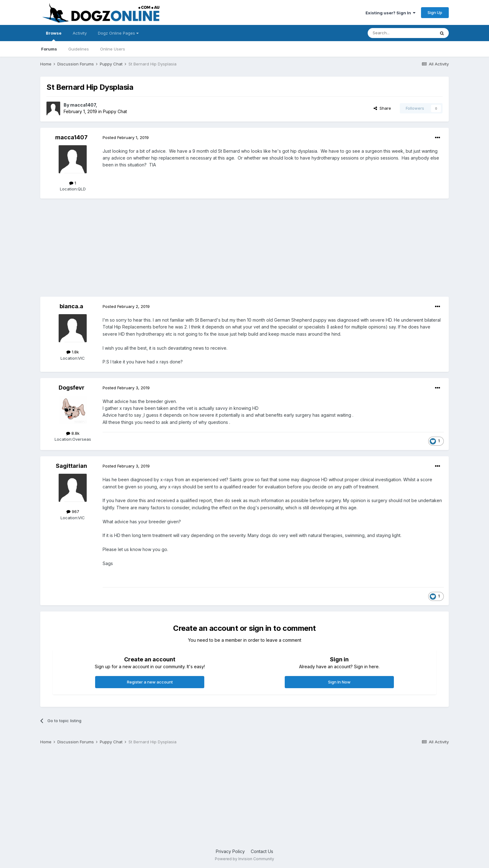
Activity (80, 33)
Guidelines (79, 49)
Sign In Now (339, 682)
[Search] (401, 33)
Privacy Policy (230, 851)
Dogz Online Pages (118, 33)
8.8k (73, 433)
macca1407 (83, 105)
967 (73, 511)
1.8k (73, 352)
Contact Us (262, 851)
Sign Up (435, 12)
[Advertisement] (244, 248)
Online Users (113, 49)
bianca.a (71, 306)
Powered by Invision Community (244, 859)
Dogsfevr (72, 388)
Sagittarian (71, 466)
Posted (126, 137)
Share (382, 108)
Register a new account (150, 682)
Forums (49, 49)
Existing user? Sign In (390, 13)
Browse (54, 36)
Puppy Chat (115, 111)
